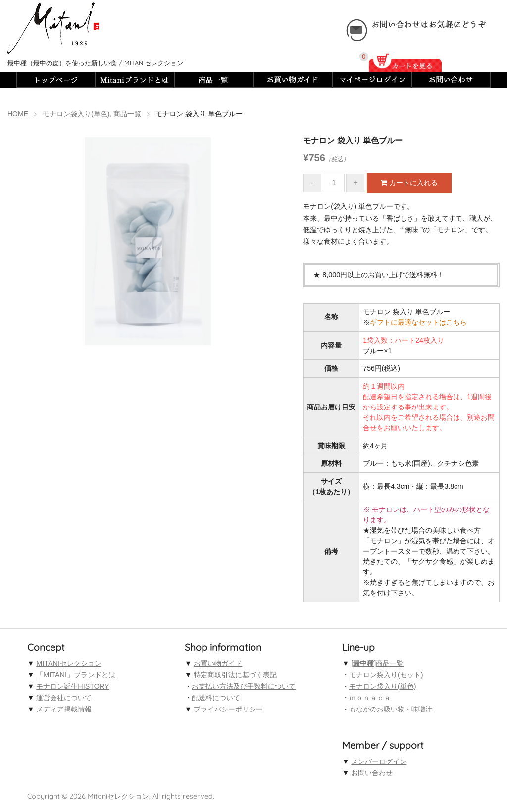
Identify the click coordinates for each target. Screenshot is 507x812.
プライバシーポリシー (228, 709)
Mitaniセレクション (118, 796)
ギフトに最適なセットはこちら (418, 322)
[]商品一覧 (377, 663)
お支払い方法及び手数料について (244, 686)
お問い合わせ (372, 773)
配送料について (216, 698)
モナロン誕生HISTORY (73, 686)
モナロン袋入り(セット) (386, 675)
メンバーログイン (379, 761)
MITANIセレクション (69, 663)
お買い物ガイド (218, 663)
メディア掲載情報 (64, 709)
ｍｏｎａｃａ (370, 698)
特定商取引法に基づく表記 (235, 675)
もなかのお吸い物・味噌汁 (391, 709)
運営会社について (64, 698)
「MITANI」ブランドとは (76, 675)
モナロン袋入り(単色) (383, 686)
